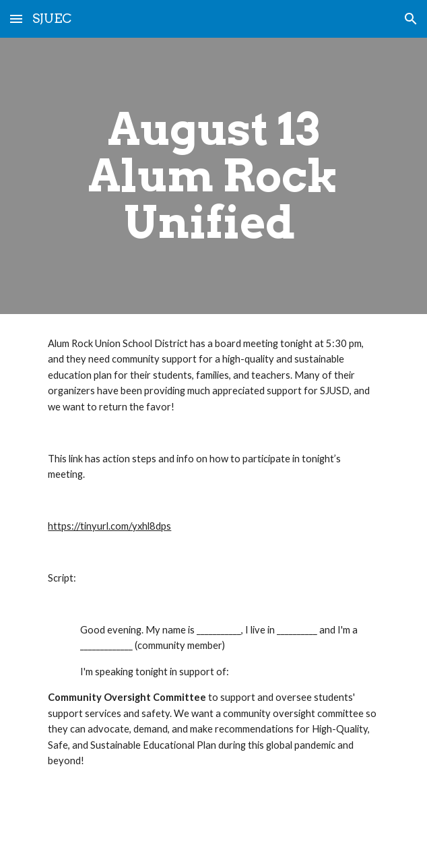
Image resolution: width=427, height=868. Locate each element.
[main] (213, 176)
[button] (16, 19)
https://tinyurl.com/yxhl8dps (109, 526)
